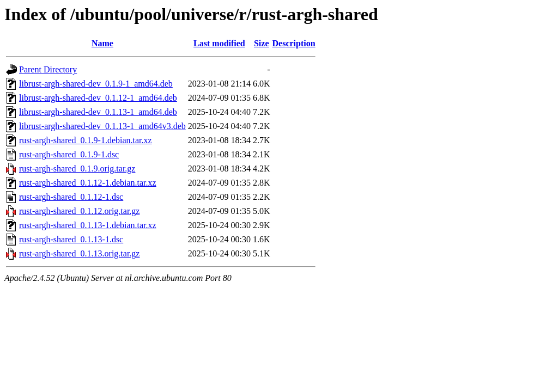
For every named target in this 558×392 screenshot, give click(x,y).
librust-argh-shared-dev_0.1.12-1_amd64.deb (98, 98)
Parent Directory (48, 69)
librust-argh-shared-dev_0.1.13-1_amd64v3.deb (102, 126)
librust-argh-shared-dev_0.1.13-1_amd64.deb (98, 112)
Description (294, 43)
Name (102, 43)
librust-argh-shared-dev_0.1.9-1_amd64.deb (96, 84)
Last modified (219, 43)
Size (262, 43)
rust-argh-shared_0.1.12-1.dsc (71, 197)
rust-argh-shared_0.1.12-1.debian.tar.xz (88, 183)
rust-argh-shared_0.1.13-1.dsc (71, 239)
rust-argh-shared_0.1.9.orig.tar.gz (77, 169)
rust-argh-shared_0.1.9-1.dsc (69, 154)
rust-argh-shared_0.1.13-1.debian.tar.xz (88, 225)
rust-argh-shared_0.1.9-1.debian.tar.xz (86, 140)
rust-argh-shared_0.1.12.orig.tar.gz (79, 211)
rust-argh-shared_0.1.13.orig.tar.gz (79, 253)
